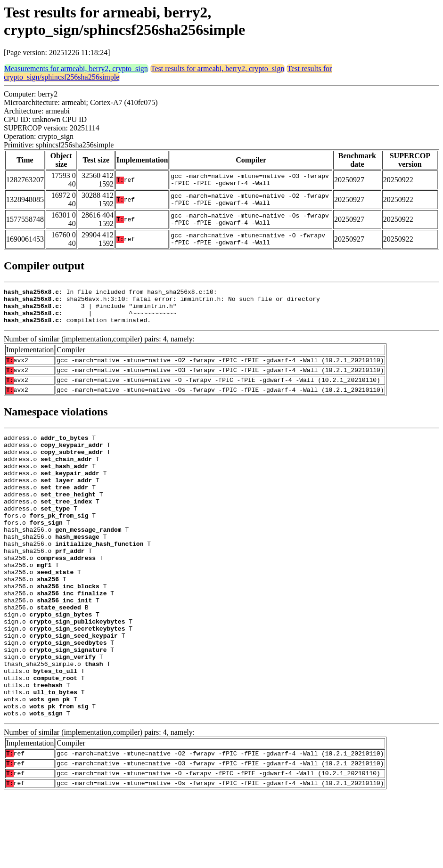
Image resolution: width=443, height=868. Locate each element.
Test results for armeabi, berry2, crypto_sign (218, 69)
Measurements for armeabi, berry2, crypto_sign (76, 69)
